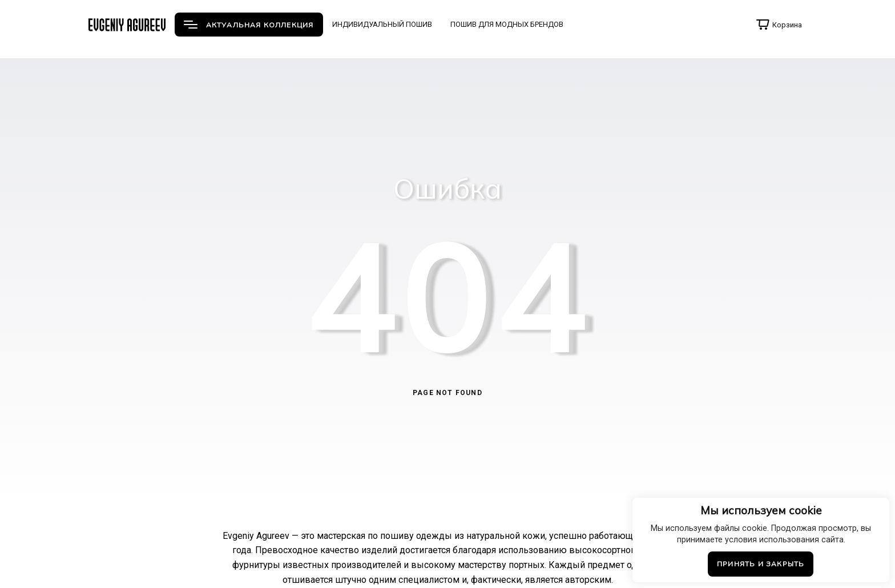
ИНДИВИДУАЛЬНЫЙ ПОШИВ (382, 24)
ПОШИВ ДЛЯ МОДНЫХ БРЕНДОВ (507, 24)
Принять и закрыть (761, 564)
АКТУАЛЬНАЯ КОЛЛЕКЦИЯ (249, 25)
